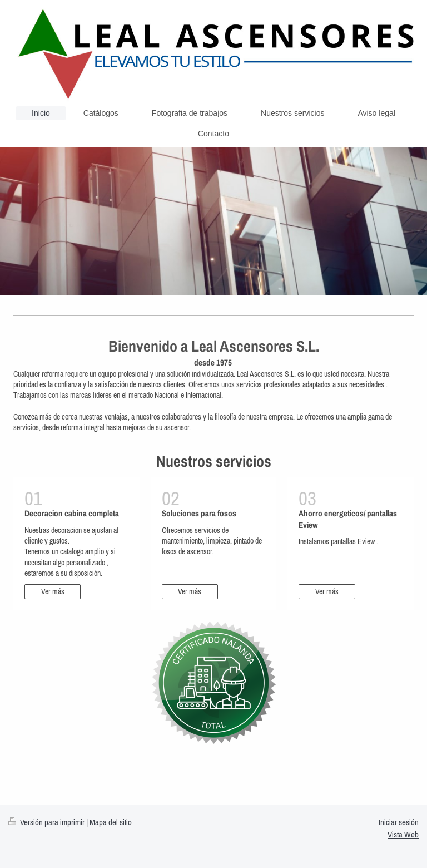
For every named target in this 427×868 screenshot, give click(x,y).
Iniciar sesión (399, 822)
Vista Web (403, 834)
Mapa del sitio (111, 822)
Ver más (53, 591)
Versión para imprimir (47, 822)
